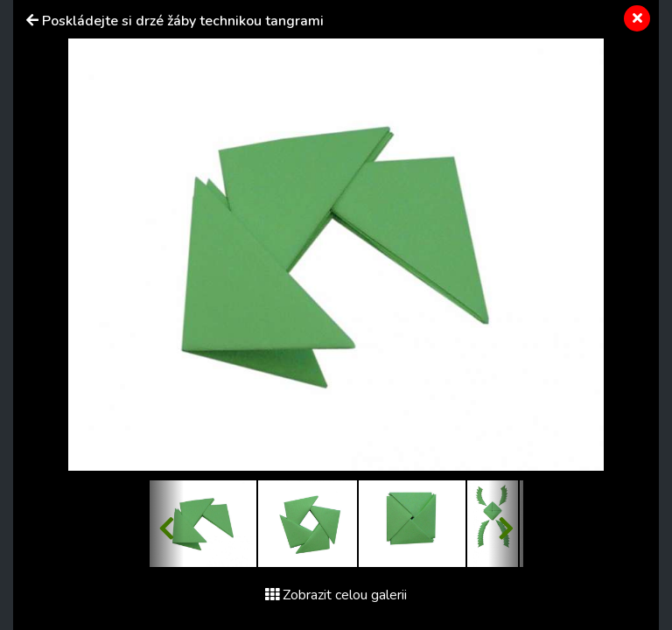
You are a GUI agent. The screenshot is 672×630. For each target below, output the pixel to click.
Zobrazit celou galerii (336, 595)
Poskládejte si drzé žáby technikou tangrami (183, 21)
